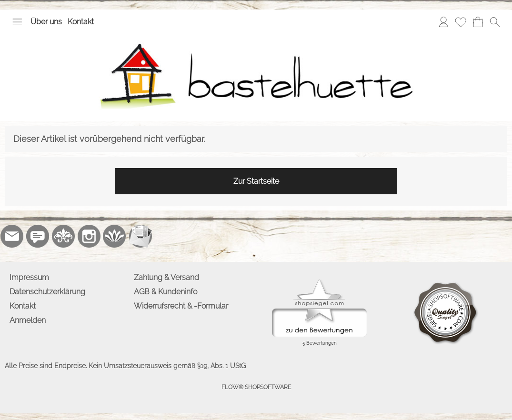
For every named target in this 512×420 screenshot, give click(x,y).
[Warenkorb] (478, 22)
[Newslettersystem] (141, 236)
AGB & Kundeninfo (166, 292)
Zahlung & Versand (166, 277)
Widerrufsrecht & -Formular (181, 306)
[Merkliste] (461, 22)
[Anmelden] (443, 22)
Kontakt (81, 22)
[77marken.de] (38, 236)
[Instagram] (89, 236)
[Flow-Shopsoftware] (115, 236)
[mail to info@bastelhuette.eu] (12, 236)
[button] (17, 22)
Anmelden (28, 320)
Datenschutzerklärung (47, 292)
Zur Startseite (256, 181)
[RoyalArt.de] (63, 236)
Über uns (46, 22)
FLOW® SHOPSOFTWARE (256, 387)
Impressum (29, 277)
